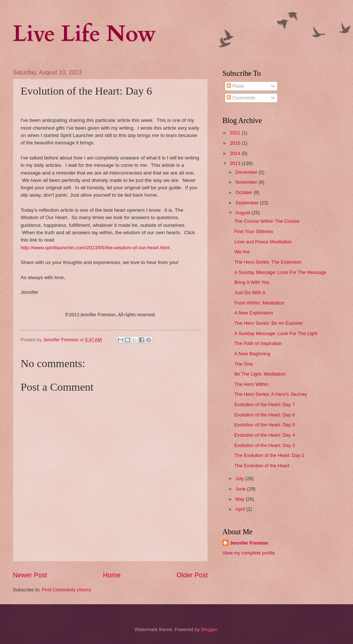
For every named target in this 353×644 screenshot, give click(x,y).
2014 (236, 153)
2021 (236, 133)
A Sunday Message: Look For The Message (280, 272)
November (247, 182)
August (243, 213)
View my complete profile (249, 553)
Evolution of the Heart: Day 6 (265, 415)
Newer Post (30, 575)
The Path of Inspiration (258, 343)
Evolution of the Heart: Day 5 (265, 425)
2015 (236, 143)
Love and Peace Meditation (263, 242)
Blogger (209, 629)
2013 (236, 163)
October (244, 192)
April (241, 509)
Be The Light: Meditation (260, 374)
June (241, 489)
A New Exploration (254, 313)
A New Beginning (252, 354)
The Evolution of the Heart (262, 466)
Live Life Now (84, 34)
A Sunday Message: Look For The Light (276, 333)
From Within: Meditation (259, 303)
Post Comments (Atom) (67, 590)
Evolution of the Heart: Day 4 (265, 435)
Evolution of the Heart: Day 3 (265, 445)
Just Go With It (250, 293)
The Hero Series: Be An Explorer (269, 323)
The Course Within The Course (267, 221)
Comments (241, 98)
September (248, 203)
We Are (242, 252)
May (240, 499)
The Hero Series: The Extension (268, 262)
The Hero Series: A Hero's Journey (271, 394)
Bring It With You (252, 282)
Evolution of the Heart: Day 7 (265, 404)
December (247, 172)
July (240, 478)
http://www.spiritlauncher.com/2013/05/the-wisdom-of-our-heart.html (95, 248)
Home (112, 575)
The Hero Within (251, 384)
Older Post (192, 575)
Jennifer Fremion (249, 543)
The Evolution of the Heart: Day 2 (269, 455)
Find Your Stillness (254, 231)
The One (243, 364)
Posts (235, 86)
